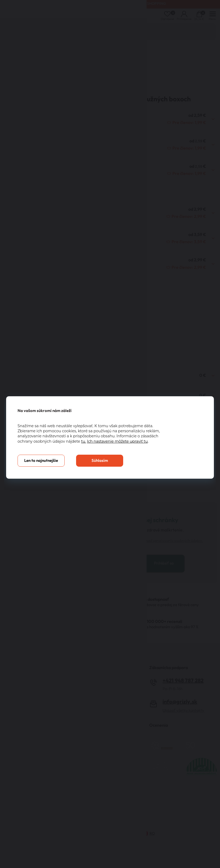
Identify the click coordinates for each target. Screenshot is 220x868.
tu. (84, 441)
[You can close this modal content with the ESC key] (110, 434)
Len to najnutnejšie (41, 461)
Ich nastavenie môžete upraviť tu (117, 441)
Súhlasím (100, 461)
